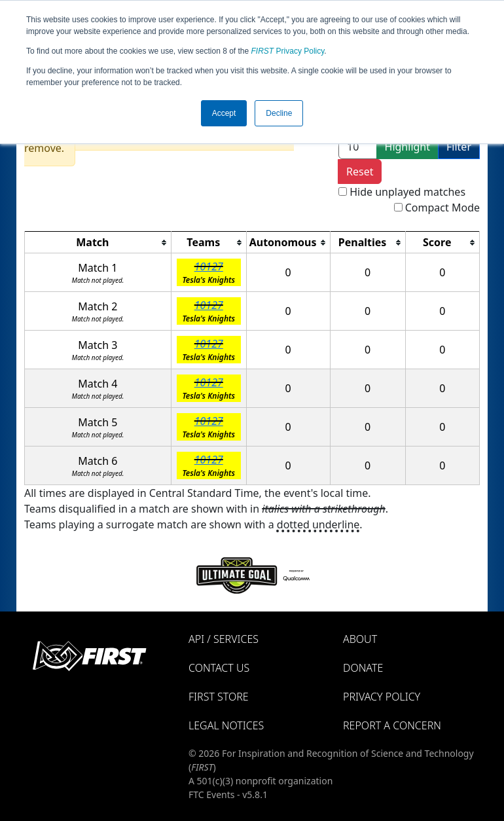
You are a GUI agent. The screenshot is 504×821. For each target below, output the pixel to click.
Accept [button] (224, 113)
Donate (363, 668)
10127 (209, 266)
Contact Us (219, 668)
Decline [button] (279, 113)
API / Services (224, 639)
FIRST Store (219, 697)
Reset (360, 172)
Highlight (407, 147)
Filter (459, 147)
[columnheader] (98, 243)
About (360, 639)
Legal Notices (226, 725)
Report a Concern (392, 725)
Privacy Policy (288, 51)
